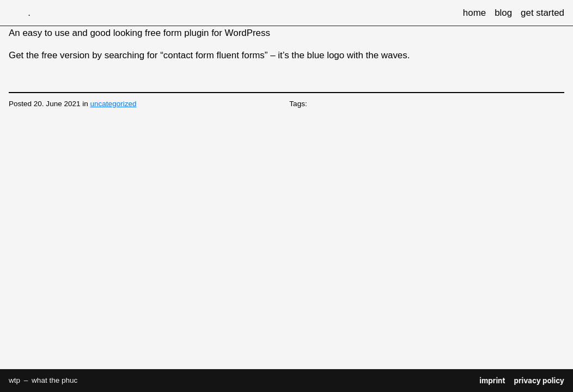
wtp (18, 13)
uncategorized (114, 104)
